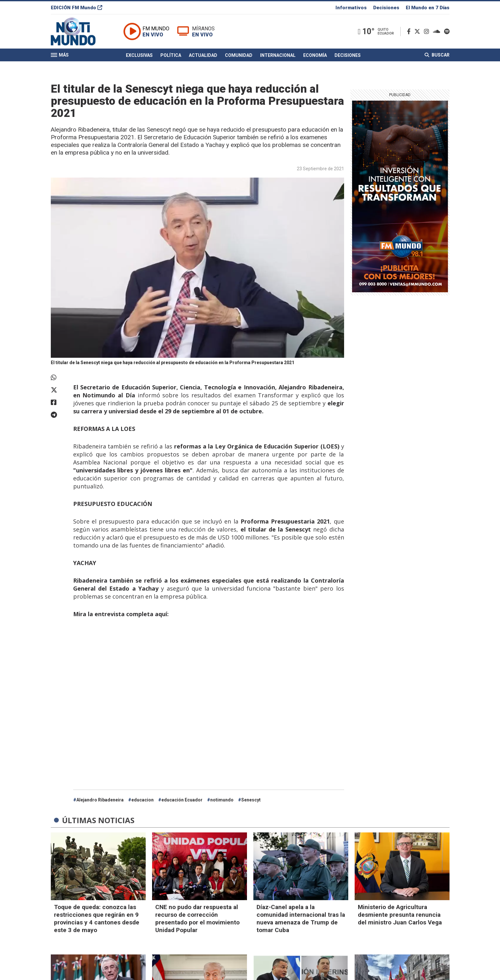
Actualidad (203, 55)
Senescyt (251, 800)
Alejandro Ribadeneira (100, 800)
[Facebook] (410, 31)
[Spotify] (447, 31)
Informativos (351, 8)
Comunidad (239, 55)
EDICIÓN (77, 8)
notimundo (222, 800)
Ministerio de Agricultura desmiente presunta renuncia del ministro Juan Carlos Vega (400, 915)
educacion (142, 800)
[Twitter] (419, 31)
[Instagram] (428, 31)
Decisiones (386, 8)
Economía (315, 55)
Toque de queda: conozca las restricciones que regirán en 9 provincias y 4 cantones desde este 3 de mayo (97, 919)
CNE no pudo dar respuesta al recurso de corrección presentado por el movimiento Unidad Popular (197, 919)
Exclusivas (139, 55)
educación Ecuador (182, 800)
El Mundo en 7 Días (428, 8)
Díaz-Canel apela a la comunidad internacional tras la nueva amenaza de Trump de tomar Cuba (301, 919)
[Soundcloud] (438, 31)
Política (171, 55)
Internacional (278, 55)
